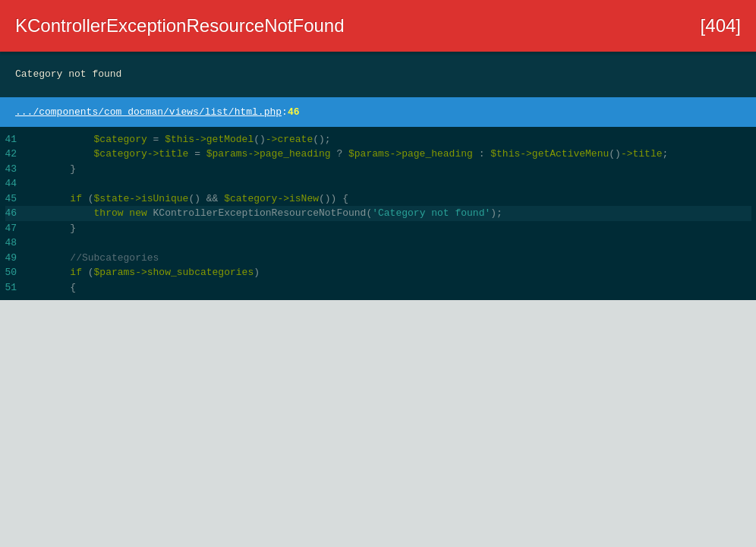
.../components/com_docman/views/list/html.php (148, 112)
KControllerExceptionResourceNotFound (180, 25)
